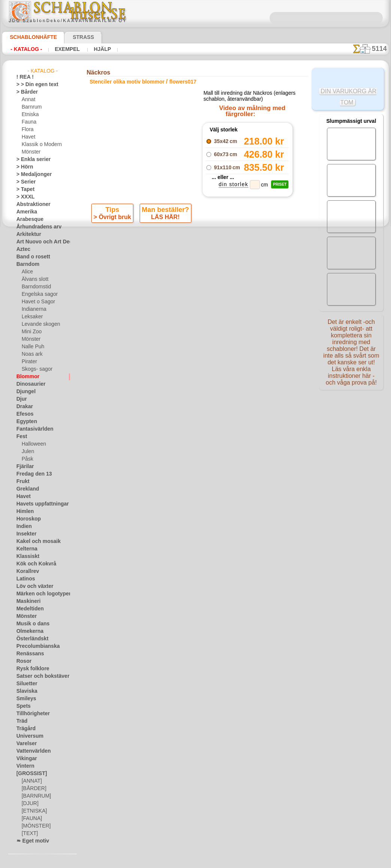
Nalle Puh (31, 347)
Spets (22, 706)
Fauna (28, 122)
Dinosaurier (29, 384)
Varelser (25, 744)
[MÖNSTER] (34, 826)
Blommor (26, 377)
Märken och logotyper (39, 594)
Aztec (22, 249)
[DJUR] (29, 804)
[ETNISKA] (33, 811)
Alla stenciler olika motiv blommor (195, 287)
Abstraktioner (31, 204)
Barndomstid (35, 287)
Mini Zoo (31, 332)
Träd (21, 721)
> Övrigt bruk (114, 251)
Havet (28, 137)
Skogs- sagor (35, 369)
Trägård (24, 729)
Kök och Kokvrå (33, 564)
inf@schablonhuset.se (212, 379)
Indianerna (33, 309)
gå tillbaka (195, 271)
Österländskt (30, 639)
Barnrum (31, 107)
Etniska (29, 115)
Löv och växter (32, 586)
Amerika (25, 212)
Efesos (23, 414)
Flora (27, 130)
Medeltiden (28, 609)
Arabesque (28, 219)
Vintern (24, 766)
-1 (167, 271)
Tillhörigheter (30, 714)
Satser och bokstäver (38, 676)
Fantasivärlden (32, 429)
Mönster (31, 152)
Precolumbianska (34, 646)
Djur (21, 399)
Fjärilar (24, 467)
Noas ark (31, 354)
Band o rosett (31, 257)
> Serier (24, 182)
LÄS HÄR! (164, 251)
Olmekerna (28, 631)
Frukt (22, 482)
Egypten (25, 422)
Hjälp (92, 49)
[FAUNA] (31, 819)
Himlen (24, 512)
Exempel (61, 49)
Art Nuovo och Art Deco (41, 242)
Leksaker (31, 317)
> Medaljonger (31, 174)
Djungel (24, 392)
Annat (28, 100)
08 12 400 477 (208, 365)
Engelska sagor (37, 294)
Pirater (29, 362)
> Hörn (23, 167)
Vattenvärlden (31, 751)
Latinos (24, 579)
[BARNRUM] (35, 796)
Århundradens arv (35, 227)
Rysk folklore (30, 669)
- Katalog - (24, 49)
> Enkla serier (30, 160)
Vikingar (25, 759)
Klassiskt (26, 556)
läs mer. (243, 862)
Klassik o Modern (40, 145)
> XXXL (24, 197)
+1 (223, 271)
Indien (23, 526)
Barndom (26, 264)
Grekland (26, 489)
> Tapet (24, 189)
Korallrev (26, 571)
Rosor (23, 661)
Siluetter (25, 684)
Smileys (24, 699)
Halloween (32, 444)
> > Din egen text (33, 85)
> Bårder (25, 92)
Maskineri (27, 601)
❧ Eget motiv (30, 841)
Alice (27, 272)
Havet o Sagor (36, 302)
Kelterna (25, 549)
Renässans (28, 654)
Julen (27, 452)
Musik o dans (30, 624)
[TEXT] (29, 834)
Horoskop (27, 519)
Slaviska (25, 691)
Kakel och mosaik (34, 541)
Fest (21, 437)
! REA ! (23, 77)
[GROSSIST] (29, 774)
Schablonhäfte (29, 37)
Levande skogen (38, 324)
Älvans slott (34, 279)
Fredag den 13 (31, 474)
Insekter (25, 534)
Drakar (24, 407)
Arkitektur (27, 234)
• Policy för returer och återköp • (197, 453)
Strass (72, 37)
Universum (28, 736)
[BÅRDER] (33, 789)
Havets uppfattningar (39, 504)
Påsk (27, 459)
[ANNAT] (31, 781)
